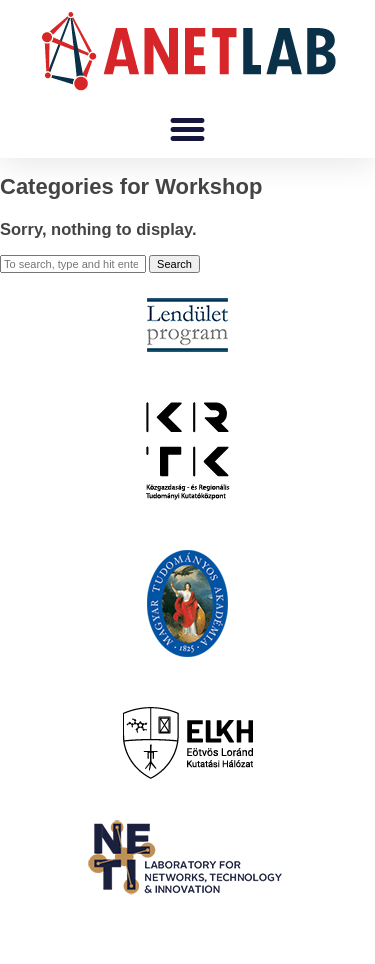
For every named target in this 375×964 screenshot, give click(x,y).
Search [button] (174, 264)
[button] (188, 130)
